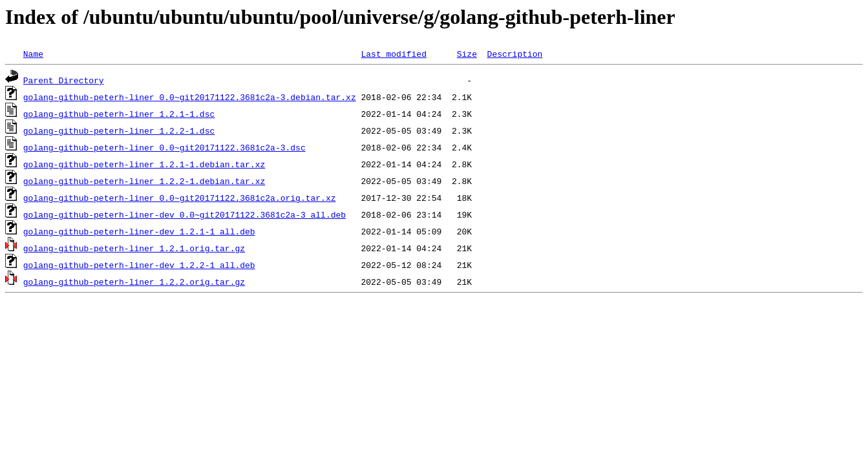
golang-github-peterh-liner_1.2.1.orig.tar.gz (134, 248)
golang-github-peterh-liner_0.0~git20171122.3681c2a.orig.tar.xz (180, 198)
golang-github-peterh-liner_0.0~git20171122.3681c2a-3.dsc (164, 147)
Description (514, 54)
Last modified (393, 54)
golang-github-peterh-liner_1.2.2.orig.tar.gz (134, 282)
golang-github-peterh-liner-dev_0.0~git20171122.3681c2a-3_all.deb (185, 214)
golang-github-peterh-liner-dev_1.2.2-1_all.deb (139, 265)
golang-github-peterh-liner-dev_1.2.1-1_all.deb (139, 231)
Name (33, 54)
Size (467, 54)
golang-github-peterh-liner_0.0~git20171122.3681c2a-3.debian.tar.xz (190, 97)
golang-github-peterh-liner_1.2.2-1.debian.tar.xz (144, 181)
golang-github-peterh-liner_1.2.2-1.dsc (119, 130)
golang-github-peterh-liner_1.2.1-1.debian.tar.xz (144, 164)
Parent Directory (64, 80)
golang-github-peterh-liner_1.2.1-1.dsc (119, 114)
